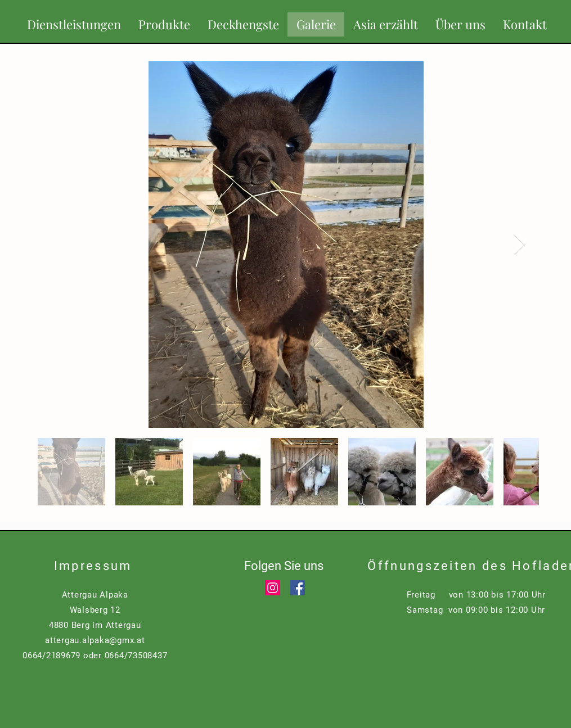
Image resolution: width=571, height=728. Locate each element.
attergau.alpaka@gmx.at (95, 640)
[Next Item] (520, 245)
